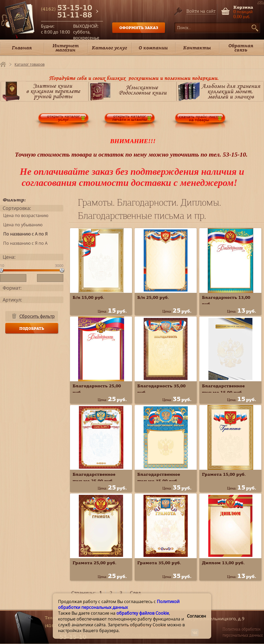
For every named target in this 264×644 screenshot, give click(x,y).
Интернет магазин (66, 48)
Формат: (12, 288)
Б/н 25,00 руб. (153, 297)
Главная (22, 48)
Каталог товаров (30, 64)
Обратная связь (241, 48)
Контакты (197, 48)
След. (136, 593)
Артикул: (12, 300)
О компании (153, 48)
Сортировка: (17, 208)
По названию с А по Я (24, 234)
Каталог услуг (109, 48)
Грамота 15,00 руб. (224, 474)
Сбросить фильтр (37, 316)
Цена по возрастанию (24, 215)
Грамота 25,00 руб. (95, 563)
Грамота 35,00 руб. (159, 563)
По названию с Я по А (24, 243)
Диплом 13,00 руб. (223, 563)
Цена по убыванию (21, 225)
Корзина (243, 7)
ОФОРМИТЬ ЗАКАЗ (139, 28)
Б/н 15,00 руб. (88, 297)
